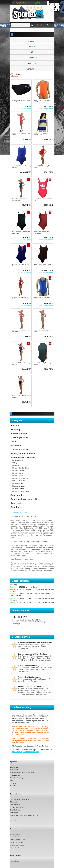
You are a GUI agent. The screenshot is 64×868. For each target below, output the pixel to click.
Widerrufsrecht (15, 775)
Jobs (12, 780)
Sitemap (13, 783)
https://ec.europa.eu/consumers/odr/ (25, 752)
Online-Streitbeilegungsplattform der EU (24, 815)
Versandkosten (28, 108)
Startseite (13, 821)
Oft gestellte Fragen (17, 807)
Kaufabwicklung (16, 810)
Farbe (32, 46)
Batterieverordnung (17, 778)
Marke (32, 41)
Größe (32, 52)
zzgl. (22, 108)
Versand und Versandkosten (19, 799)
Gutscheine (14, 813)
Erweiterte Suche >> (44, 25)
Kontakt (13, 786)
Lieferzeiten (14, 802)
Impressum (14, 767)
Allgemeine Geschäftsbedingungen (22, 772)
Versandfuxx (14, 861)
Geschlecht (32, 58)
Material (32, 63)
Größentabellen (15, 805)
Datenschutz (14, 770)
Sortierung (32, 69)
